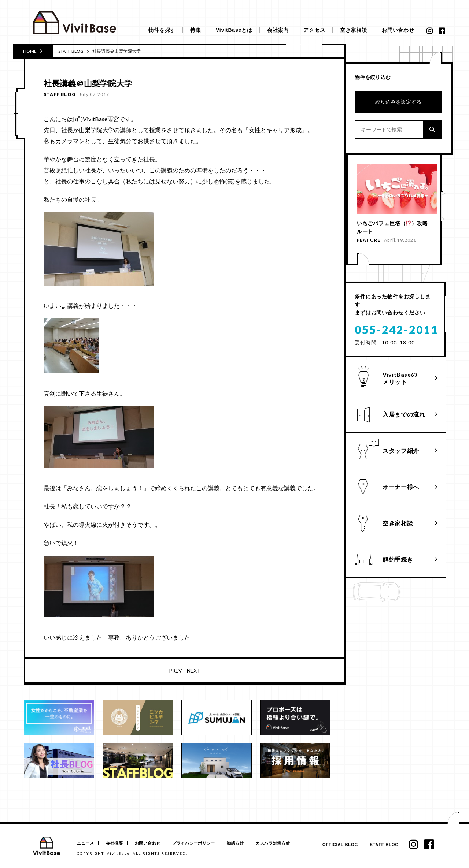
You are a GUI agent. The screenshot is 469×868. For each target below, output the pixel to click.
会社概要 (117, 843)
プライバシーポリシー (202, 843)
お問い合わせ (398, 30)
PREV (176, 670)
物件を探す (162, 30)
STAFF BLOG (71, 51)
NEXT (194, 670)
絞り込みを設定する (398, 102)
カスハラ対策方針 (287, 843)
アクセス (314, 30)
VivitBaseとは (234, 30)
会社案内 (278, 30)
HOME (33, 51)
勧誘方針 (247, 843)
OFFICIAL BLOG (336, 845)
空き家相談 (354, 30)
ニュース (86, 843)
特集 (196, 30)
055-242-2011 (396, 331)
